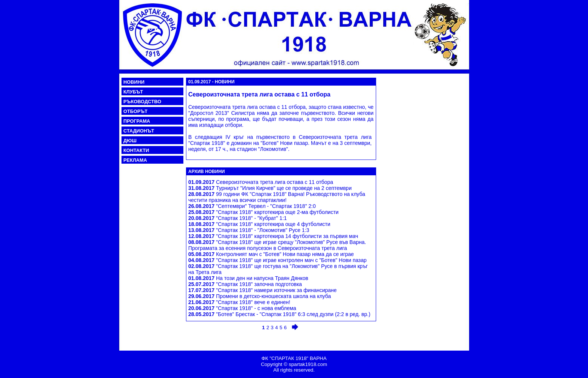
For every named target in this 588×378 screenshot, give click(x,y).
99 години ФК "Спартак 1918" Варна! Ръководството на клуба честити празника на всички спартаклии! (277, 197)
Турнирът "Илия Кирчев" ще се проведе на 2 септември (270, 188)
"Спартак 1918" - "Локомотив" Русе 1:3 (249, 230)
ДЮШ (130, 141)
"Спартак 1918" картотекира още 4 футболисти (259, 224)
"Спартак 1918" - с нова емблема (242, 308)
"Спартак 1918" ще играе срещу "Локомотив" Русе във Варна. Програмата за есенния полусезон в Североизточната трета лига (277, 245)
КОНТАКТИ (136, 150)
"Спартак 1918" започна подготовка (245, 284)
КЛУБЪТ (133, 92)
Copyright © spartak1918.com (294, 364)
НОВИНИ (134, 82)
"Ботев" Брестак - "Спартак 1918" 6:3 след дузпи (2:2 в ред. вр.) (279, 314)
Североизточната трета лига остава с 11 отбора (261, 182)
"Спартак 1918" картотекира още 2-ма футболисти (263, 212)
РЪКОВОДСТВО (142, 102)
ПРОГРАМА (137, 121)
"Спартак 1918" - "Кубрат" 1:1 (238, 218)
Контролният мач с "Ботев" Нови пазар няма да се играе (271, 254)
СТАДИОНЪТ (139, 131)
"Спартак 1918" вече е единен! (239, 302)
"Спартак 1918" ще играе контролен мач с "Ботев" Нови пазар (277, 260)
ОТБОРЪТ (135, 111)
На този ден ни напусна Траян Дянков (248, 278)
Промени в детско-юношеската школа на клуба (259, 296)
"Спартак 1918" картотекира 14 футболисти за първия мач (273, 236)
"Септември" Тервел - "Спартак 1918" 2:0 (252, 206)
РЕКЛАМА (135, 160)
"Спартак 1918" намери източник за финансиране (262, 290)
